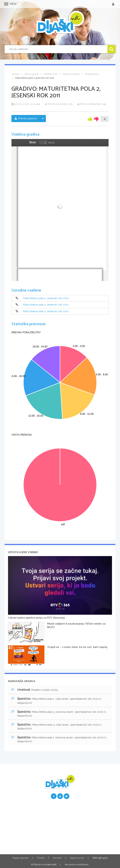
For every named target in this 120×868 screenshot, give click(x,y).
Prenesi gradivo (26, 118)
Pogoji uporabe (21, 858)
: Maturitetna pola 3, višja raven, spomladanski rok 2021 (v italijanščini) (56, 726)
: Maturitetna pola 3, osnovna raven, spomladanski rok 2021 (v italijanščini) (59, 714)
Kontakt (57, 858)
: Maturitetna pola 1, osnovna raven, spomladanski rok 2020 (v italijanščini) (59, 739)
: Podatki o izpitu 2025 (35, 690)
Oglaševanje (77, 858)
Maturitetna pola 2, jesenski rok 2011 (46, 298)
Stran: (33, 142)
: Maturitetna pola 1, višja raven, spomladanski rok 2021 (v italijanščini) (56, 701)
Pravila (41, 858)
